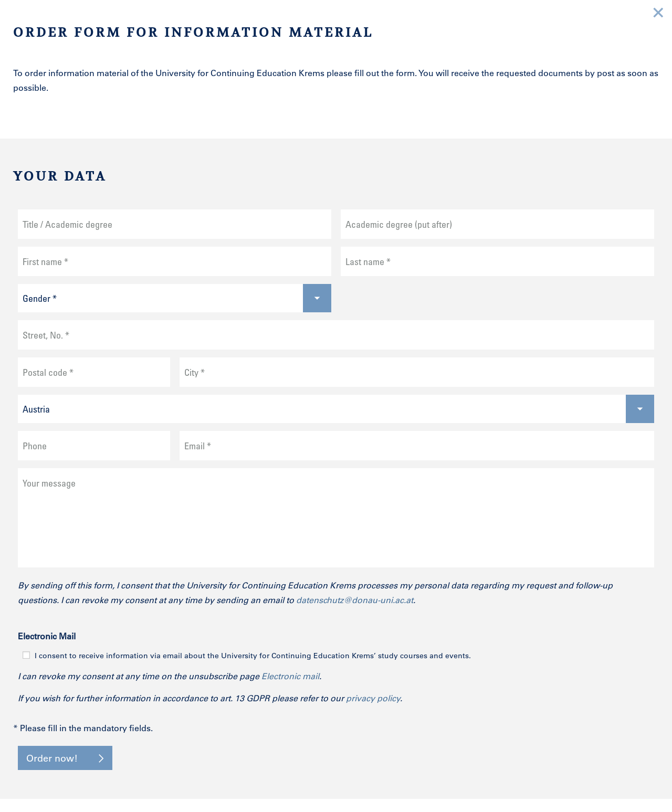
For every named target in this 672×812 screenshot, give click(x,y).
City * (195, 372)
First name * (45, 261)
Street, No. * (46, 335)
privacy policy (373, 698)
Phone (35, 446)
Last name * (368, 261)
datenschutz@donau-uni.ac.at (355, 600)
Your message (49, 483)
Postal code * (48, 372)
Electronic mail (290, 676)
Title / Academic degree (67, 224)
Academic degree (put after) (399, 224)
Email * (198, 446)
